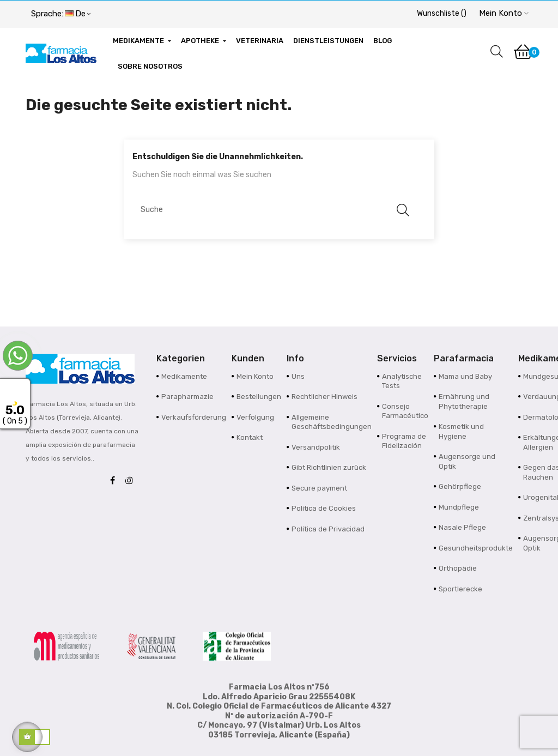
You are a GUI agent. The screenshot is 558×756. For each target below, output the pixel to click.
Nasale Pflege (462, 527)
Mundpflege (459, 507)
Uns (298, 376)
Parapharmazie (187, 397)
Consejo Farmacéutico (405, 411)
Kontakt (250, 437)
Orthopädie (458, 568)
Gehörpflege (460, 486)
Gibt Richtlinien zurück (329, 467)
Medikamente (184, 376)
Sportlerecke (460, 589)
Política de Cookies (324, 508)
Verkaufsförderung (194, 417)
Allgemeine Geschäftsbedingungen (332, 422)
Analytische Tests (402, 381)
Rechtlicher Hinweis (325, 397)
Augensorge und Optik (467, 461)
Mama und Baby (465, 376)
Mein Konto (255, 376)
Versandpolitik (316, 447)
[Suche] (274, 209)
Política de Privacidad (328, 529)
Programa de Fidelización (404, 441)
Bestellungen (259, 397)
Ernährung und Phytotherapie (464, 401)
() (442, 13)
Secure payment (319, 488)
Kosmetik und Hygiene (461, 431)
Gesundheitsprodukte (476, 548)
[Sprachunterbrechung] (61, 14)
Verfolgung (255, 417)
